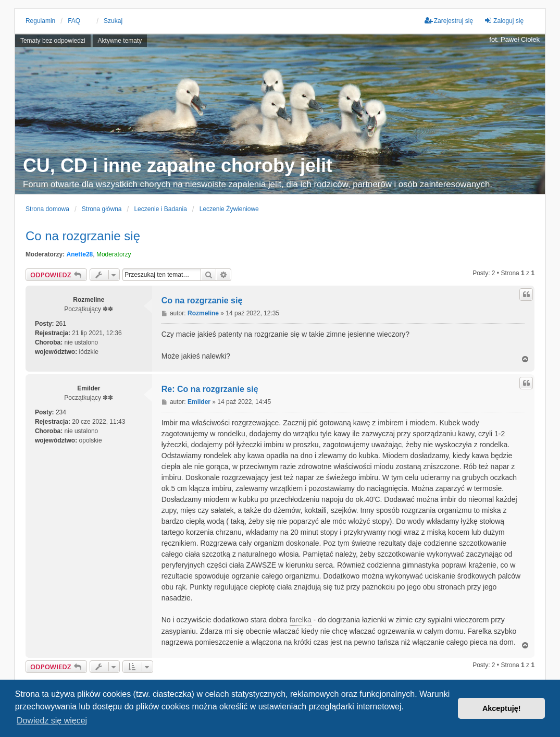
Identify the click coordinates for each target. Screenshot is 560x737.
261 (61, 324)
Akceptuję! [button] (502, 708)
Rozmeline (89, 300)
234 (61, 412)
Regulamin (40, 21)
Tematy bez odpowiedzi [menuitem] (53, 41)
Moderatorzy (114, 254)
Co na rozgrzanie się (83, 236)
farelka (301, 620)
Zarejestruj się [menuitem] (449, 21)
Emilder (89, 388)
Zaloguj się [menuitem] (504, 21)
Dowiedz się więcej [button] (52, 721)
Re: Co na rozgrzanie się (210, 389)
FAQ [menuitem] (74, 21)
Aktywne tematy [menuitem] (120, 41)
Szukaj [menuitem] (113, 21)
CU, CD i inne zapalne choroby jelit (178, 165)
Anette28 (80, 254)
